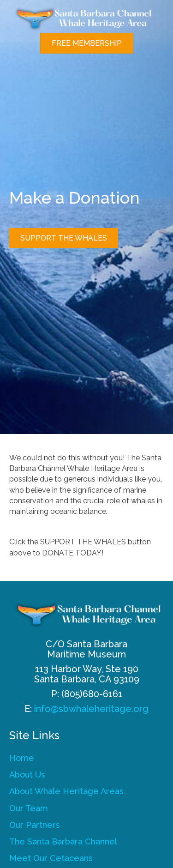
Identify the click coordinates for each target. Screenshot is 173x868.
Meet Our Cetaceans (51, 858)
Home (22, 758)
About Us (27, 775)
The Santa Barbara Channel (63, 841)
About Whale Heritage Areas (66, 791)
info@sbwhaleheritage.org (91, 709)
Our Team (29, 808)
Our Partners (35, 825)
